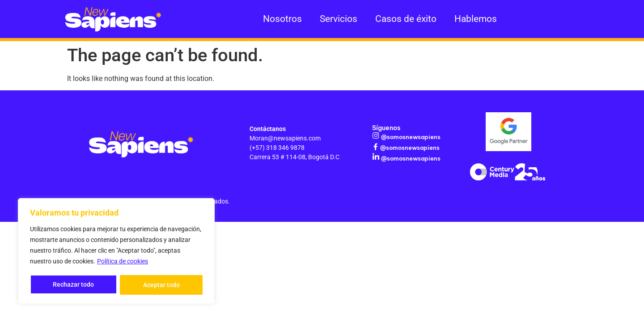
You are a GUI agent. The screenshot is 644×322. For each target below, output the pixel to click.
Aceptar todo (161, 285)
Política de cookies (123, 263)
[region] (116, 252)
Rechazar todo (73, 285)
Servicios (339, 19)
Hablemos (476, 19)
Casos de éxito (406, 19)
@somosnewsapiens (410, 137)
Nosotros (282, 19)
